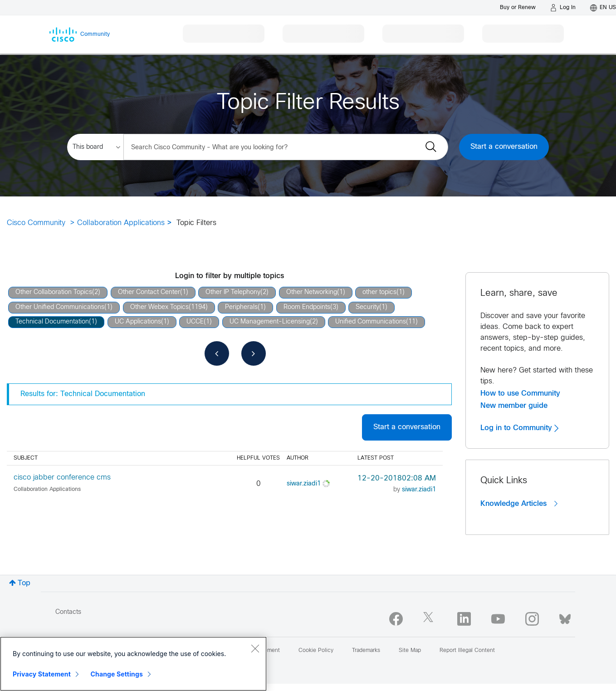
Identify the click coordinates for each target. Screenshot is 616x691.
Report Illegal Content (467, 651)
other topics (379, 292)
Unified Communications (371, 322)
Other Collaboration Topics (54, 292)
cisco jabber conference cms (62, 478)
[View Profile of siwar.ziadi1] (304, 484)
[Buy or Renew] (518, 7)
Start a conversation (504, 147)
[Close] (255, 648)
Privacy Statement (42, 674)
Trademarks (366, 651)
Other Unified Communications (60, 307)
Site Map (410, 651)
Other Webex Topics (159, 307)
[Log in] (563, 8)
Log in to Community (519, 428)
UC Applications (138, 322)
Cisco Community (36, 223)
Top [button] (24, 583)
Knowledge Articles (519, 504)
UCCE (195, 322)
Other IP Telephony (233, 292)
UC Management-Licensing (270, 322)
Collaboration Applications (121, 223)
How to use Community (520, 393)
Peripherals (241, 307)
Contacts (68, 612)
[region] (133, 664)
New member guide (514, 406)
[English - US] (603, 8)
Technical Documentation (52, 322)
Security (367, 307)
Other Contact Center (149, 292)
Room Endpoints (307, 307)
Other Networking (312, 292)
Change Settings (117, 674)
